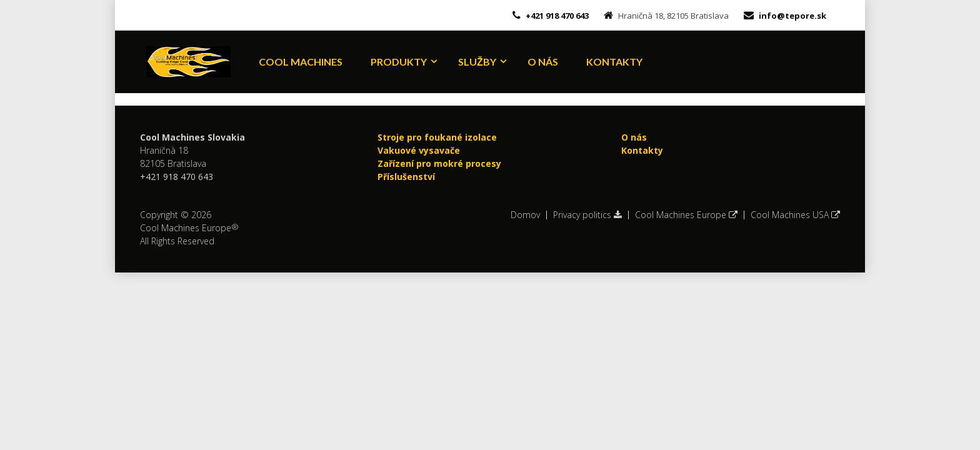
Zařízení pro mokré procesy (439, 163)
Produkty (399, 62)
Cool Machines (301, 62)
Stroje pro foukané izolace (437, 137)
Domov (525, 215)
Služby (477, 62)
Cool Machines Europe (686, 215)
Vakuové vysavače (419, 150)
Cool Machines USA (795, 215)
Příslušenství (406, 177)
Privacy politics (587, 215)
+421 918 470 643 (556, 16)
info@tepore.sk (792, 16)
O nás (543, 62)
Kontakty (614, 62)
